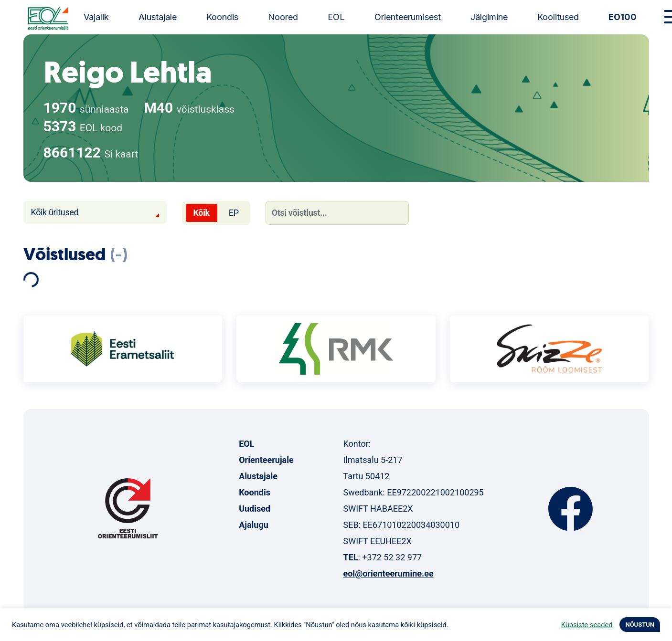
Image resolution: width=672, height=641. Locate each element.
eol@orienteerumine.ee (388, 573)
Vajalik (96, 17)
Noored (283, 17)
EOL (336, 17)
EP (234, 213)
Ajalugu (254, 525)
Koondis (222, 17)
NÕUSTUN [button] (640, 625)
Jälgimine (489, 17)
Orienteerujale (266, 460)
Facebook (571, 509)
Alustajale (158, 17)
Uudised (255, 509)
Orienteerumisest (408, 17)
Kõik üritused (55, 212)
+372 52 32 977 (392, 557)
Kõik (202, 213)
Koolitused (558, 17)
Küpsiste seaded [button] (587, 625)
